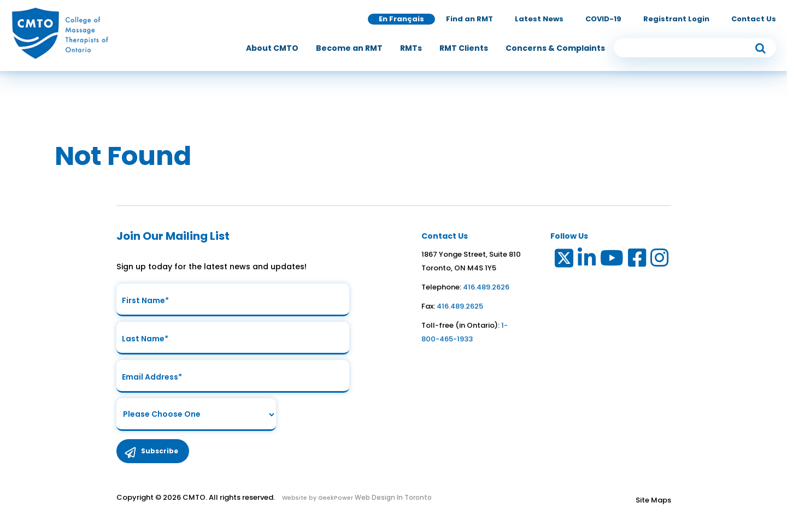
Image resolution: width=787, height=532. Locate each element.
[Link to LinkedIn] (587, 260)
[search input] (695, 48)
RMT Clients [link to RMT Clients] (464, 48)
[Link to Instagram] (660, 260)
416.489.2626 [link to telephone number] (486, 287)
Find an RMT (469, 19)
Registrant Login (676, 19)
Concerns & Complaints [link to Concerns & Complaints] (555, 48)
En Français (401, 19)
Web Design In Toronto (392, 497)
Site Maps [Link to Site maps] (653, 500)
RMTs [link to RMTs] (411, 48)
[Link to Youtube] (612, 260)
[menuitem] (272, 48)
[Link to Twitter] (563, 260)
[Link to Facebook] (638, 260)
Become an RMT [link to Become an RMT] (349, 48)
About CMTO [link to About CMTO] (272, 48)
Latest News (539, 19)
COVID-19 (603, 19)
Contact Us (754, 19)
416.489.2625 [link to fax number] (460, 306)
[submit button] (760, 48)
